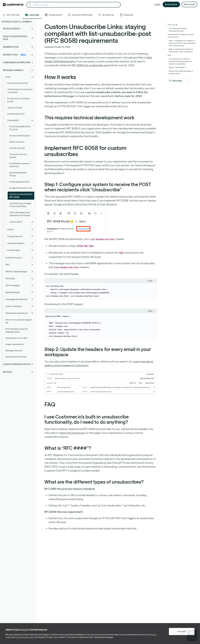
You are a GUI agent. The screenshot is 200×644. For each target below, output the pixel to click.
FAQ (169, 55)
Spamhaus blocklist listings (18, 174)
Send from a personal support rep (19, 321)
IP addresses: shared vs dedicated (20, 165)
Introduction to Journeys (17, 22)
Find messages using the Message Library (17, 330)
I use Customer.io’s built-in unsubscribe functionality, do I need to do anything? (181, 61)
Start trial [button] (189, 4)
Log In (157, 4)
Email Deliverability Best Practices (20, 128)
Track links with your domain (18, 156)
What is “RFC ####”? (177, 67)
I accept (182, 631)
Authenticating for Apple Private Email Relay (20, 205)
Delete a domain (17, 142)
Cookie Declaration (25, 637)
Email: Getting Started (17, 83)
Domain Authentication (20, 136)
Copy (150, 281)
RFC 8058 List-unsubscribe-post (91, 65)
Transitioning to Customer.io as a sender (20, 91)
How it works (173, 25)
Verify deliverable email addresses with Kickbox (20, 214)
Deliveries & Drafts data (16, 357)
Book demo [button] (171, 4)
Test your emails (15, 108)
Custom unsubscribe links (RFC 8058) (21, 196)
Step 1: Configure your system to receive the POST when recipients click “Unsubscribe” (182, 43)
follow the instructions (72, 433)
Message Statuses (14, 350)
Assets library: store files (16, 338)
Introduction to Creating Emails (18, 100)
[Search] (74, 5)
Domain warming (17, 148)
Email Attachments (16, 114)
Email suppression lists (19, 182)
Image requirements (15, 344)
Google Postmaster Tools (21, 188)
